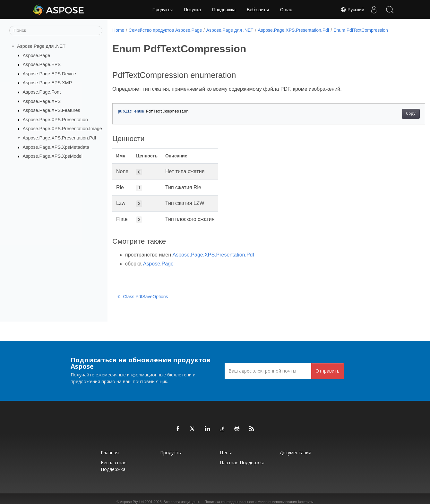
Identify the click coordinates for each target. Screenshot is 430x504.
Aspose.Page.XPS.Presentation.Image (62, 129)
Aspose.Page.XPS (42, 101)
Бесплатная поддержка (114, 466)
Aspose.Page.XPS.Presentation (55, 120)
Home (118, 30)
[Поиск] (56, 30)
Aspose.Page (37, 55)
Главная (110, 453)
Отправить (327, 371)
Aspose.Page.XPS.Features (52, 110)
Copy (389, 114)
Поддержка (224, 10)
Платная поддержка (242, 462)
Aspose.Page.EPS (42, 64)
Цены (226, 453)
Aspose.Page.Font (42, 92)
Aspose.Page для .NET (41, 46)
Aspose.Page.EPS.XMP (47, 83)
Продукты (163, 10)
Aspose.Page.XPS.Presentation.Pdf (60, 138)
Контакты (306, 502)
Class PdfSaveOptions (143, 297)
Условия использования (277, 502)
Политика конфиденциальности (230, 502)
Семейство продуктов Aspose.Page (165, 30)
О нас (286, 10)
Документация (295, 453)
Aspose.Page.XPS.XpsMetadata (56, 147)
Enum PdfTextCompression (361, 30)
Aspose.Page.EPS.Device (49, 74)
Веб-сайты (258, 10)
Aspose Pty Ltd (132, 502)
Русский (352, 10)
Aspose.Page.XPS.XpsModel (53, 156)
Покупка (192, 10)
